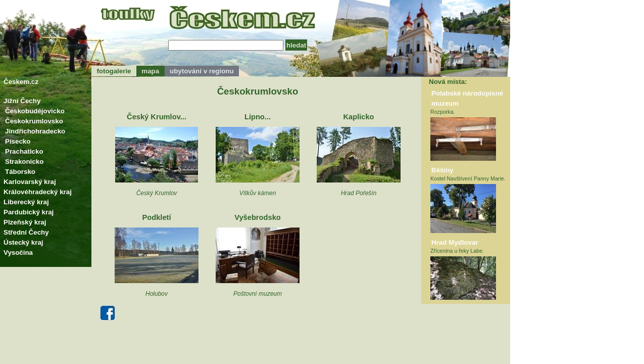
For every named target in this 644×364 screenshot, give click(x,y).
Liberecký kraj (26, 202)
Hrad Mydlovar (455, 242)
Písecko (18, 141)
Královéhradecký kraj (38, 192)
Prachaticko (24, 151)
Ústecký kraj (23, 242)
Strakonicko (24, 162)
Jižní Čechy (22, 101)
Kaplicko (358, 117)
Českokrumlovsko (34, 121)
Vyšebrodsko (258, 217)
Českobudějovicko (35, 111)
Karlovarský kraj (30, 182)
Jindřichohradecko (35, 131)
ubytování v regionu (202, 71)
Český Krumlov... (157, 117)
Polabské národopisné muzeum (467, 98)
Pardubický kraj (29, 212)
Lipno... (258, 117)
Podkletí (156, 217)
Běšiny (442, 170)
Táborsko (20, 172)
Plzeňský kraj (25, 222)
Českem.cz (21, 82)
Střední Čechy (26, 232)
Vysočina (18, 253)
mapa (151, 71)
